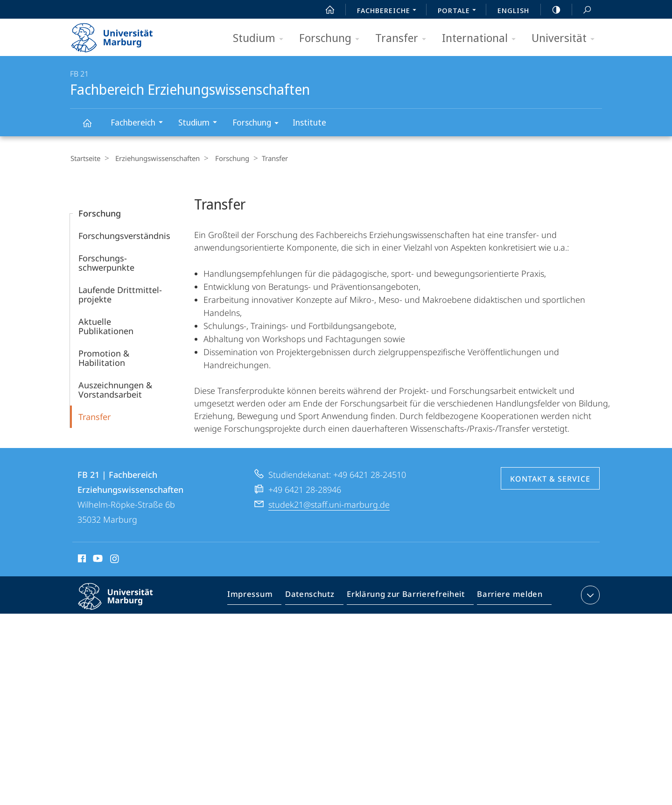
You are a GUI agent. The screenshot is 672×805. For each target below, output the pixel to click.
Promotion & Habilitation (104, 357)
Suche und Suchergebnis (582, 10)
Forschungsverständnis (124, 235)
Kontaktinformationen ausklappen (589, 595)
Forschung (332, 38)
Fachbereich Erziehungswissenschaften (92, 127)
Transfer (404, 38)
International (482, 38)
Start (325, 10)
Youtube (97, 560)
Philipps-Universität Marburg (124, 603)
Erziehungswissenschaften (154, 158)
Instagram (115, 560)
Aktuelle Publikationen (106, 326)
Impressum (261, 596)
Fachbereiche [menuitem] (389, 11)
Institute (309, 122)
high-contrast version (551, 10)
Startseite (85, 158)
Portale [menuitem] (459, 11)
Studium (261, 38)
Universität (566, 38)
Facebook (81, 560)
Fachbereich (140, 123)
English (513, 10)
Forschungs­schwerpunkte (106, 262)
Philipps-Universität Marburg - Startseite (120, 35)
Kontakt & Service (550, 478)
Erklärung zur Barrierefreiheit (409, 596)
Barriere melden (507, 596)
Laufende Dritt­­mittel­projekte (120, 294)
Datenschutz (318, 596)
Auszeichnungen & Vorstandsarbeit (115, 389)
